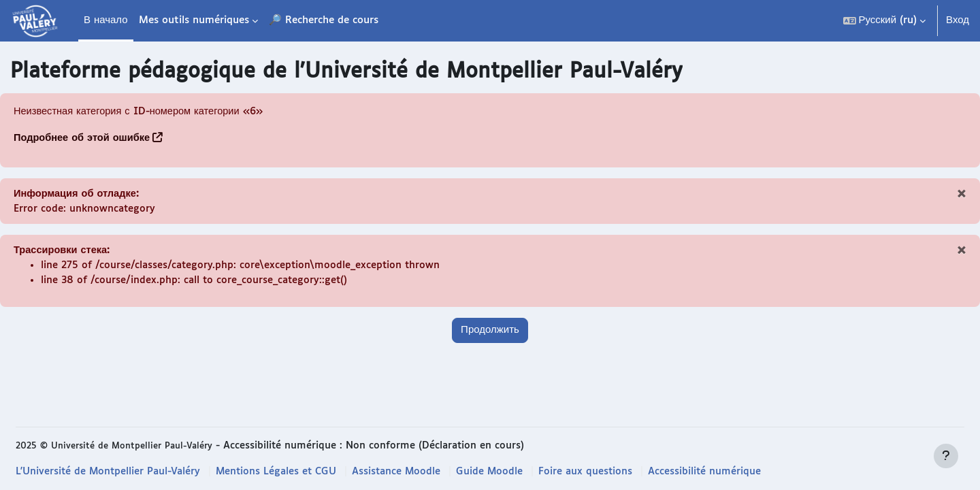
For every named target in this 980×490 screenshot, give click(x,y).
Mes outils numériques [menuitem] (194, 20)
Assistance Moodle (402, 471)
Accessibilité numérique (712, 471)
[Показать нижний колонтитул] (946, 456)
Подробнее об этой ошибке (84, 138)
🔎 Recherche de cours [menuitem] (324, 20)
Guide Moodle (496, 471)
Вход (958, 20)
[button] (884, 21)
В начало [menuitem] (106, 20)
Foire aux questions (592, 471)
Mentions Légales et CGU (280, 471)
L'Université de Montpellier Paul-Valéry (109, 471)
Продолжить (490, 333)
